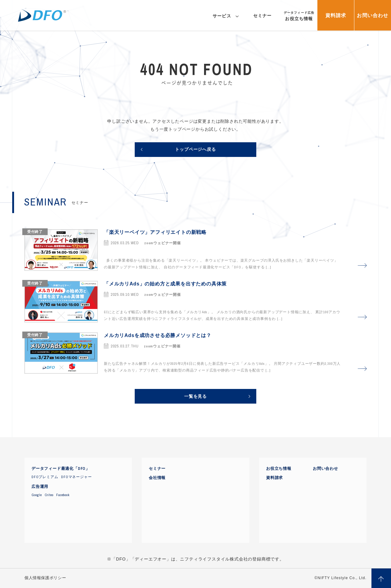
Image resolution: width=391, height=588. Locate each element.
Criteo (49, 495)
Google (37, 495)
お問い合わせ (325, 469)
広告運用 (40, 487)
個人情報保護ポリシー (45, 578)
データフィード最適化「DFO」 (61, 469)
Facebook (63, 495)
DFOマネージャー (76, 477)
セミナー (157, 469)
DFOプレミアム (45, 477)
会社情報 (157, 478)
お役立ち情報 (279, 469)
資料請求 (274, 478)
